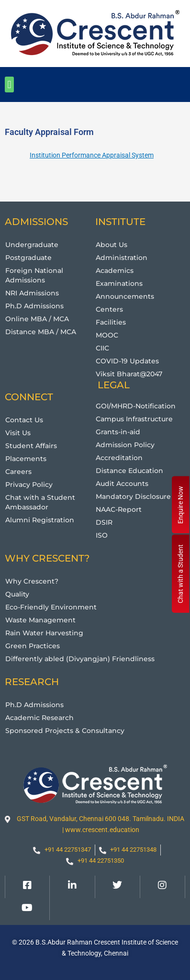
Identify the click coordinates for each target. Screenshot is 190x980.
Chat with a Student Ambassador (40, 502)
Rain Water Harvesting (44, 633)
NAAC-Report (119, 509)
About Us (112, 245)
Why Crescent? (32, 581)
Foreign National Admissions (34, 275)
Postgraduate (28, 258)
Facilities (111, 322)
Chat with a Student (180, 574)
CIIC (102, 348)
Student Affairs (31, 446)
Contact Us (24, 420)
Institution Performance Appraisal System (92, 155)
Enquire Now (180, 505)
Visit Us (18, 433)
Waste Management (40, 620)
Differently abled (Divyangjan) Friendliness (80, 659)
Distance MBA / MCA (41, 332)
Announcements (125, 296)
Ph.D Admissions (34, 306)
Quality (17, 594)
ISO (102, 535)
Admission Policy (125, 445)
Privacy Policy (29, 484)
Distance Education (129, 471)
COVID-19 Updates (127, 361)
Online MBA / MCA (37, 319)
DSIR (104, 522)
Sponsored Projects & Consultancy (65, 731)
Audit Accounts (122, 484)
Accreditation (119, 458)
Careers (18, 472)
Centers (109, 309)
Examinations (119, 283)
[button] (9, 84)
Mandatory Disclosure (133, 496)
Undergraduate (32, 245)
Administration (122, 258)
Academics (115, 270)
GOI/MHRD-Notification (136, 406)
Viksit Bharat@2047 (129, 374)
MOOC (107, 335)
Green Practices (33, 646)
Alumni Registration (40, 520)
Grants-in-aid (118, 432)
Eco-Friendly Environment (51, 607)
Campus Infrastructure (134, 419)
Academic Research (39, 718)
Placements (26, 459)
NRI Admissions (32, 293)
